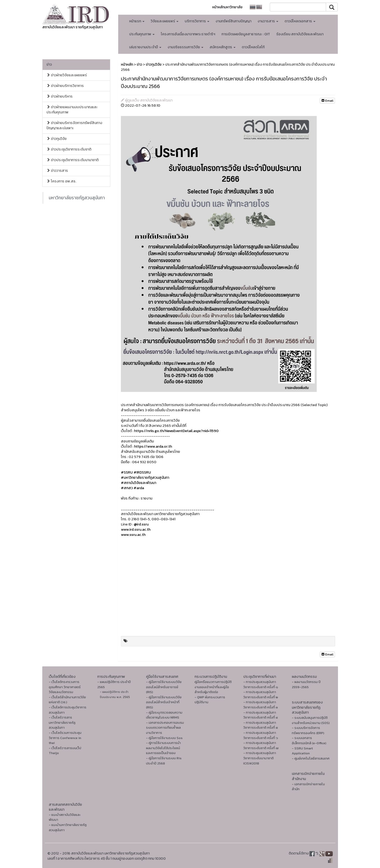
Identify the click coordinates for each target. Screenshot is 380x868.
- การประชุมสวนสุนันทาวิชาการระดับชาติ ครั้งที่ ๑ (261, 684)
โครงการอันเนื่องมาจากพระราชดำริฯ (188, 34)
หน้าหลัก (127, 64)
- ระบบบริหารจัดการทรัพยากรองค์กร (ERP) (308, 730)
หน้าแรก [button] (137, 21)
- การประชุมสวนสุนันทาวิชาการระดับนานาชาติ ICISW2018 (260, 758)
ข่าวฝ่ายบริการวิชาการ (65, 86)
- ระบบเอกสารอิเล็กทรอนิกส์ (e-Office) (309, 740)
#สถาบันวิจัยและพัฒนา (139, 483)
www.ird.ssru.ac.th (136, 529)
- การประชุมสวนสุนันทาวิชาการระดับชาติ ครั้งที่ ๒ (261, 695)
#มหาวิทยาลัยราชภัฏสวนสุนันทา (145, 478)
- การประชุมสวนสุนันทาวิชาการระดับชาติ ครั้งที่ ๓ (261, 705)
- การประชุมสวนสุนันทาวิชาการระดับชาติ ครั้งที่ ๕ (261, 725)
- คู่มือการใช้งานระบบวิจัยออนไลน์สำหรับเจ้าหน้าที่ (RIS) (164, 702)
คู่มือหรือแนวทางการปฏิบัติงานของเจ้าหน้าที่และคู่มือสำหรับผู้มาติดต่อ (213, 687)
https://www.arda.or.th (153, 446)
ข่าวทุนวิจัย (57, 139)
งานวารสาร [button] (268, 21)
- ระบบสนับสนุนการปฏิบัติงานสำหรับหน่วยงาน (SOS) (311, 720)
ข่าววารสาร (57, 171)
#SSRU (127, 472)
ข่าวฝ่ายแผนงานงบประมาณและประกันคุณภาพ (72, 110)
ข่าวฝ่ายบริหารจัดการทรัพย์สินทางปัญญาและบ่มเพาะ (74, 125)
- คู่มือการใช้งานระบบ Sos (164, 738)
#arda (139, 488)
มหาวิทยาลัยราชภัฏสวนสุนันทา (77, 198)
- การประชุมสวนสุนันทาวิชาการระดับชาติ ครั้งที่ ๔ (261, 715)
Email (327, 101)
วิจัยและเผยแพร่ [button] (165, 21)
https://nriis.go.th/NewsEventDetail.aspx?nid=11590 (176, 431)
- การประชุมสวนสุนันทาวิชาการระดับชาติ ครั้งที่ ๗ (261, 745)
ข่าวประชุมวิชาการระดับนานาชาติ (72, 160)
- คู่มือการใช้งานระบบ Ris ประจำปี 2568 (164, 761)
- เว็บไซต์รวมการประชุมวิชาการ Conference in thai (65, 738)
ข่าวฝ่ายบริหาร (60, 96)
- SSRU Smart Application (302, 751)
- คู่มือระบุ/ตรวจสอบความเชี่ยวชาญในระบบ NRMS (164, 715)
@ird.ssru (141, 524)
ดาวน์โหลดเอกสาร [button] (300, 21)
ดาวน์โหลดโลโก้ (253, 47)
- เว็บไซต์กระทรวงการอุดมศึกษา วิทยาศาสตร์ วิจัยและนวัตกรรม (65, 687)
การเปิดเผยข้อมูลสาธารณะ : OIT (246, 34)
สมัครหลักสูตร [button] (223, 47)
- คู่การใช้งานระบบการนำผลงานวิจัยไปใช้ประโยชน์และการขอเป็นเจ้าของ (163, 748)
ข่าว (49, 64)
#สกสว (127, 488)
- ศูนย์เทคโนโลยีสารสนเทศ (311, 758)
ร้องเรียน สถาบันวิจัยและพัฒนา (300, 34)
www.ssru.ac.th (133, 535)
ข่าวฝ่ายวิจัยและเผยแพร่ (67, 75)
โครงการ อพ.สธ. (61, 181)
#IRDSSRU (142, 472)
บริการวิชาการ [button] (197, 21)
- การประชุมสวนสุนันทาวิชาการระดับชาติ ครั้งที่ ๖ (261, 735)
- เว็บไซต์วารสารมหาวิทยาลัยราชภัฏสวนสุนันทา (62, 722)
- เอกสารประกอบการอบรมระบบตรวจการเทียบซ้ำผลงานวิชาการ (165, 728)
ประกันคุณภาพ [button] (142, 34)
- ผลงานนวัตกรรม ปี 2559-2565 (306, 684)
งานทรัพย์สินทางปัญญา (233, 21)
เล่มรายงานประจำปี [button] (145, 47)
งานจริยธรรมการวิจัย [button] (185, 47)
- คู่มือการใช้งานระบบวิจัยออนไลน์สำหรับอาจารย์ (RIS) (164, 687)
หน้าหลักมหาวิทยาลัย (227, 7)
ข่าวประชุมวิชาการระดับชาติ (69, 149)
